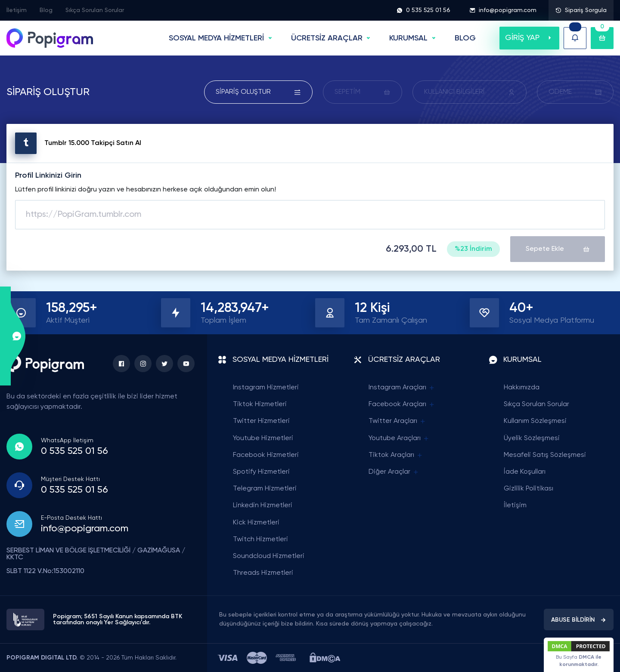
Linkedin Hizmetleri (263, 506)
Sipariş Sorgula (581, 10)
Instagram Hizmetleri (266, 388)
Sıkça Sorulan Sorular (95, 10)
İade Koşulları (525, 472)
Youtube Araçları (399, 439)
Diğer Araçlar (394, 472)
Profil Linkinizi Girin (48, 176)
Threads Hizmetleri (263, 573)
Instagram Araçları (402, 388)
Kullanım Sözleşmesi (535, 421)
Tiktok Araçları (396, 455)
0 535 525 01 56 (423, 10)
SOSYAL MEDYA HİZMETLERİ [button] (216, 38)
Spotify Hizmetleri (261, 472)
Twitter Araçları (397, 421)
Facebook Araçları (402, 405)
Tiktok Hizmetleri (260, 404)
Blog (46, 10)
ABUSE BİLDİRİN (579, 620)
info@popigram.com (503, 10)
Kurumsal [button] (408, 38)
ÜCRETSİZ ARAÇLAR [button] (327, 38)
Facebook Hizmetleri (266, 455)
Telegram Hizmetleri (265, 489)
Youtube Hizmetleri (263, 438)
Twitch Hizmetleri (260, 539)
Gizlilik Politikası (529, 489)
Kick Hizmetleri (256, 523)
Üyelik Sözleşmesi (532, 438)
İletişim (17, 10)
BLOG (465, 38)
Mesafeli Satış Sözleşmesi (545, 455)
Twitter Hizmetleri (261, 421)
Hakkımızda (522, 388)
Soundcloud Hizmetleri (269, 556)
